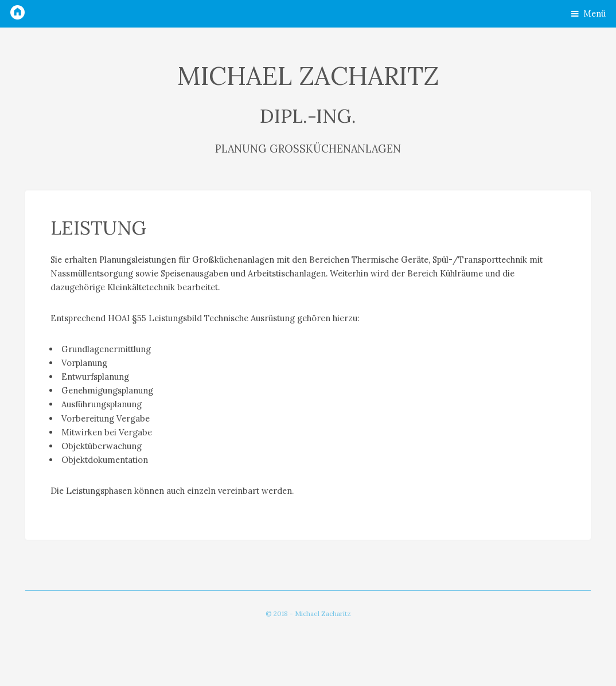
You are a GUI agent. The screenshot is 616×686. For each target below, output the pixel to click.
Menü (594, 13)
